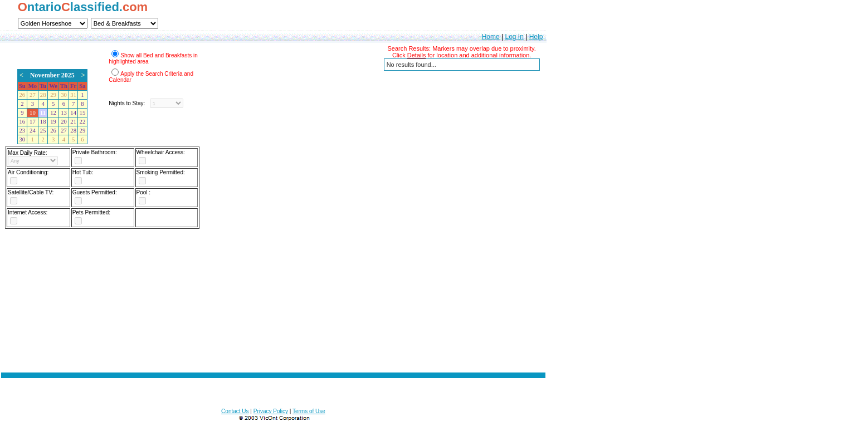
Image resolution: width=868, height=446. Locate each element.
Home (491, 37)
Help (536, 37)
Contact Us (235, 411)
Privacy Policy (271, 411)
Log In (514, 37)
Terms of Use (309, 411)
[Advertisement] (274, 308)
